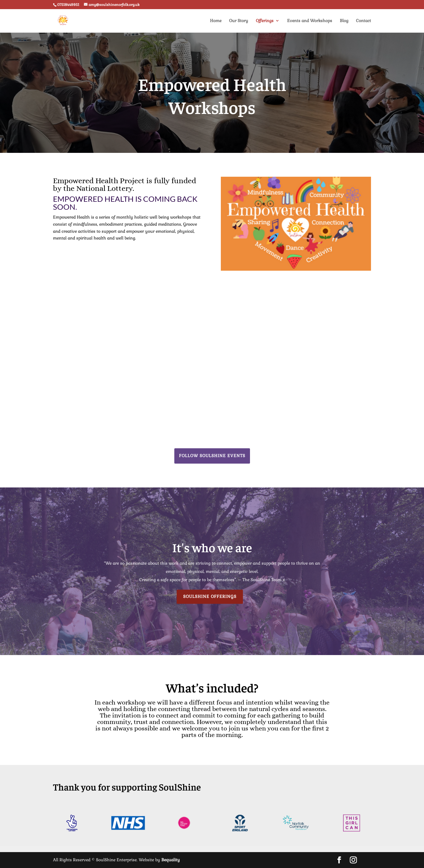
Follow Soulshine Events (212, 456)
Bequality (171, 860)
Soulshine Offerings (210, 596)
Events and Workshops (310, 21)
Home (216, 21)
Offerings (265, 21)
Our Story (239, 21)
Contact (363, 21)
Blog (344, 21)
